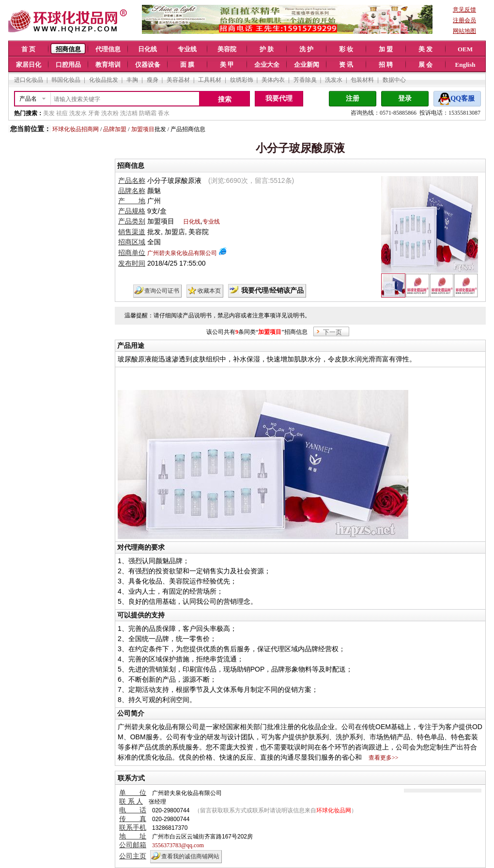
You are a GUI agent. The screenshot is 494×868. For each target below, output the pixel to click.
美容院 (227, 49)
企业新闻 (307, 65)
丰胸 (132, 80)
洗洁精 (129, 113)
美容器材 (178, 80)
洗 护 (306, 49)
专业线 (187, 49)
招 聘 (386, 65)
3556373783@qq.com (178, 845)
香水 (164, 113)
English (465, 65)
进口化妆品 (29, 80)
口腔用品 (68, 65)
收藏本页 (209, 291)
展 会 (425, 65)
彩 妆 (346, 49)
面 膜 (187, 65)
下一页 (332, 332)
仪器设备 (148, 65)
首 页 (28, 49)
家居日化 (29, 65)
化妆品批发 (104, 80)
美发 (49, 113)
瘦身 (153, 80)
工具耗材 (210, 80)
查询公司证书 (162, 291)
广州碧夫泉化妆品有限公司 (182, 253)
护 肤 (267, 49)
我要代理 (279, 98)
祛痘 (62, 113)
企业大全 (267, 65)
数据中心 (394, 80)
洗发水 (334, 80)
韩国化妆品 (66, 80)
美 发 (425, 49)
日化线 (147, 49)
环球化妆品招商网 (76, 129)
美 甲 (227, 65)
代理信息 (108, 49)
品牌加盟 (115, 129)
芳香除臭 (305, 80)
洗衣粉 (110, 113)
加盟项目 (143, 129)
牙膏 (94, 113)
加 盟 (386, 49)
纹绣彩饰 (242, 80)
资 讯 (346, 65)
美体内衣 (273, 80)
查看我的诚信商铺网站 (190, 856)
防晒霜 (148, 113)
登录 (405, 98)
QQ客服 (463, 98)
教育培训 (108, 65)
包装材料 (362, 80)
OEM (465, 49)
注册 (353, 98)
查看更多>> (384, 758)
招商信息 (68, 49)
